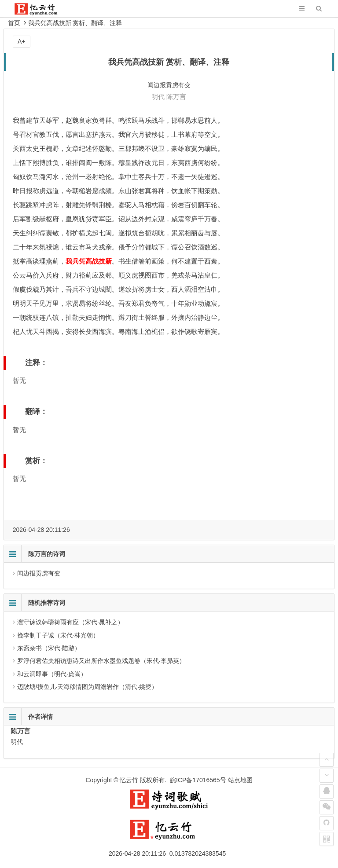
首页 (14, 23)
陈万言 (176, 97)
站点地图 (240, 780)
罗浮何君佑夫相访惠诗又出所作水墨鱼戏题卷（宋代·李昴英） (101, 661)
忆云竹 (129, 780)
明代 (158, 97)
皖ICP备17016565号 (198, 780)
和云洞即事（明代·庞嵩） (52, 674)
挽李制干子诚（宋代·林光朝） (58, 635)
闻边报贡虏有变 (39, 573)
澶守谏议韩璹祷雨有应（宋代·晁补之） (70, 622)
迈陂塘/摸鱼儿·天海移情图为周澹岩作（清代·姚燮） (88, 687)
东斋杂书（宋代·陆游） (49, 648)
